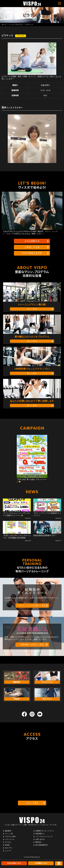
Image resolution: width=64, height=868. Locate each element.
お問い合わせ (40, 839)
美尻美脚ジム (40, 834)
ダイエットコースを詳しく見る (32, 605)
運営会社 (39, 842)
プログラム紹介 (10, 836)
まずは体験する (32, 241)
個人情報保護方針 (42, 845)
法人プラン (9, 848)
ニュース (8, 851)
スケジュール (10, 839)
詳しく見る (32, 309)
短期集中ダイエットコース (45, 831)
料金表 (7, 845)
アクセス (8, 842)
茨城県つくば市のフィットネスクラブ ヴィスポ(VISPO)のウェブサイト (32, 4)
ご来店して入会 (32, 247)
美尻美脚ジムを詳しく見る (32, 645)
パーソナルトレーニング (44, 836)
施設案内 (8, 831)
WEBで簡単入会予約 (32, 253)
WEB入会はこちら (14, 863)
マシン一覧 (9, 834)
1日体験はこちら (41, 863)
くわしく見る (32, 803)
